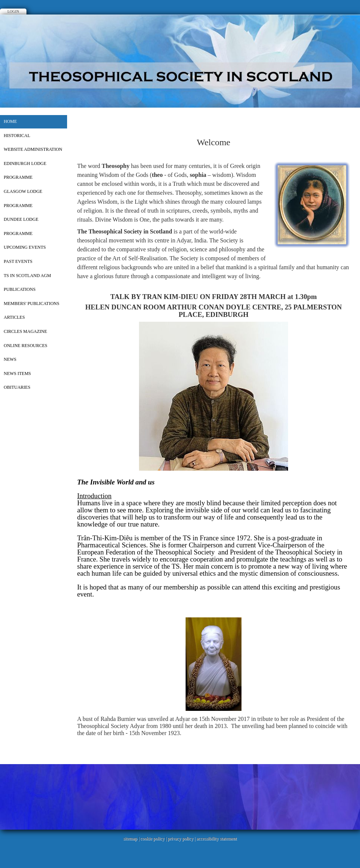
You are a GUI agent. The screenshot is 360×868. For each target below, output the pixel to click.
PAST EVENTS (18, 261)
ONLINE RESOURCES (26, 346)
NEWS (10, 359)
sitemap (130, 839)
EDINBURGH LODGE (25, 163)
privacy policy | (182, 839)
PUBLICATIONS (20, 289)
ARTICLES (14, 317)
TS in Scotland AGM (27, 276)
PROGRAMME (18, 177)
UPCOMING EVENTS (25, 247)
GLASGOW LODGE (23, 191)
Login (13, 11)
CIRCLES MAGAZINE (25, 331)
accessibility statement (217, 839)
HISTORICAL (17, 136)
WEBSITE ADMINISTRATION (33, 149)
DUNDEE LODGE (21, 219)
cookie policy (152, 839)
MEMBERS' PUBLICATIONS (31, 303)
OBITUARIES (17, 387)
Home (10, 121)
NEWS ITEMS (17, 373)
